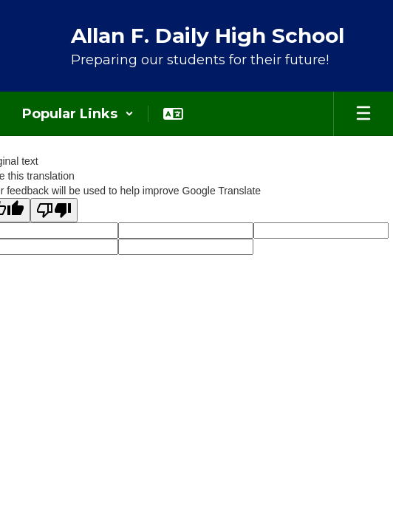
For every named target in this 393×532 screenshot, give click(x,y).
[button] (78, 114)
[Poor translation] (54, 210)
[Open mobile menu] (363, 114)
